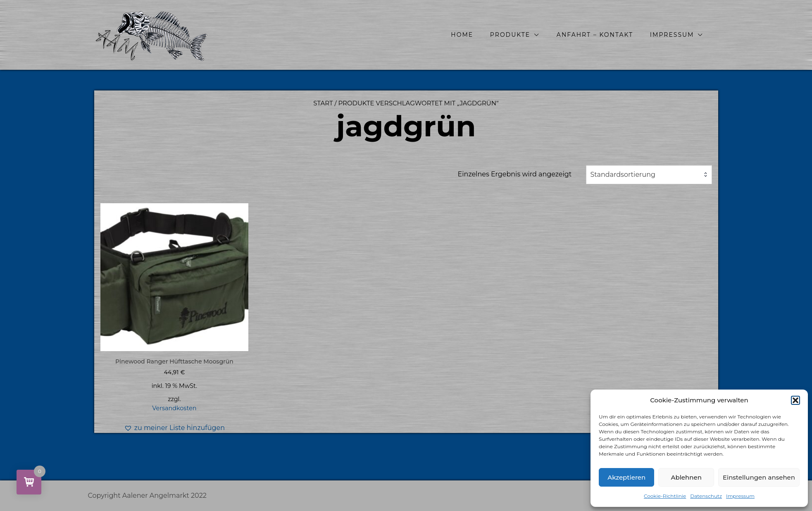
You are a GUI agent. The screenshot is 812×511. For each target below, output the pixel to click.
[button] (795, 400)
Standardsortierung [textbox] (623, 175)
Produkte (510, 35)
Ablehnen (686, 477)
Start (323, 103)
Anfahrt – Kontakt (595, 35)
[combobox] (649, 175)
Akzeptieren (626, 477)
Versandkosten (174, 408)
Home (462, 35)
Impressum (740, 496)
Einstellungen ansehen (759, 477)
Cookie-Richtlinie (665, 496)
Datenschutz (706, 496)
